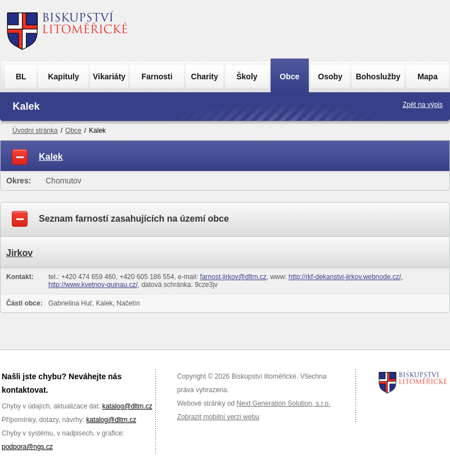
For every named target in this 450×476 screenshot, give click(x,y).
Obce (289, 77)
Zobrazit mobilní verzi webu (218, 417)
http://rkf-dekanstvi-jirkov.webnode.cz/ (345, 277)
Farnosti (157, 77)
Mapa (427, 77)
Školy (247, 77)
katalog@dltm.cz (127, 406)
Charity (205, 77)
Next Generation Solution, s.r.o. (284, 403)
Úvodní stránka (35, 131)
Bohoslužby (378, 77)
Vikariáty (109, 77)
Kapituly (63, 77)
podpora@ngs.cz (27, 447)
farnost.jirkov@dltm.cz (233, 277)
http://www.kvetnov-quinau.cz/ (93, 285)
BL (21, 77)
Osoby (330, 77)
